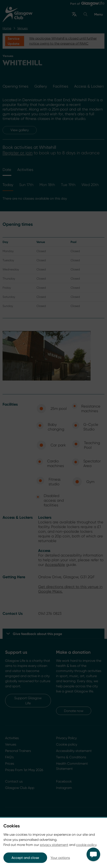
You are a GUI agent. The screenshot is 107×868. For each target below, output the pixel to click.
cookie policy (86, 845)
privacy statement (54, 845)
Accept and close (25, 858)
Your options (60, 858)
